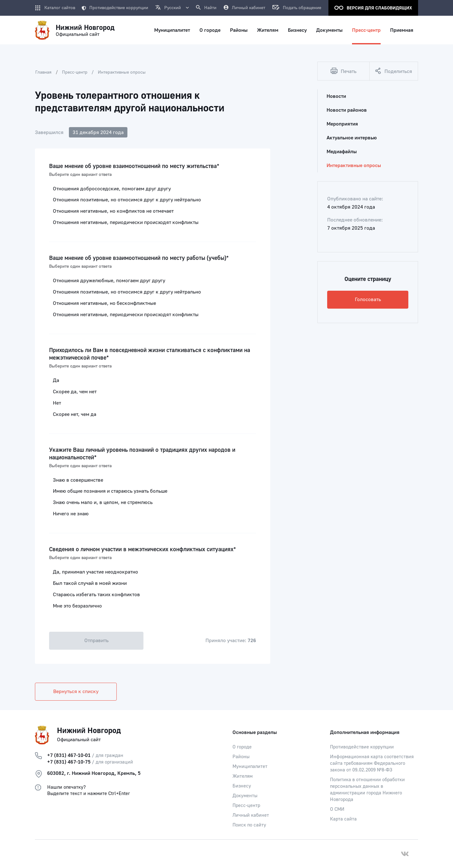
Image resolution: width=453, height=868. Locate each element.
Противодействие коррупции (115, 8)
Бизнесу (242, 786)
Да (56, 380)
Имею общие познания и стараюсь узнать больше (110, 491)
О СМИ (337, 809)
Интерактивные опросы (122, 72)
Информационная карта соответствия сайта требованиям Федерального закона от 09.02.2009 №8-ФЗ (372, 763)
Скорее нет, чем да (75, 414)
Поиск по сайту (249, 825)
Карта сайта (343, 819)
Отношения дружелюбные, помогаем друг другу (109, 281)
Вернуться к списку (76, 692)
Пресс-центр (75, 72)
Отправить (96, 641)
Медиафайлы (342, 152)
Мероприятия (342, 124)
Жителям (243, 776)
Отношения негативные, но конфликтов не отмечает (113, 211)
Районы (241, 757)
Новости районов (347, 110)
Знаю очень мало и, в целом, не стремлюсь (103, 502)
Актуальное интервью (352, 138)
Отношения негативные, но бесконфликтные (104, 303)
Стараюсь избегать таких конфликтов (96, 595)
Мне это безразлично (77, 606)
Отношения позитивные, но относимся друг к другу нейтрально (127, 200)
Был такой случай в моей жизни (90, 583)
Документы (245, 796)
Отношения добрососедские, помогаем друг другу (112, 189)
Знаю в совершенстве (78, 480)
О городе (242, 747)
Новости (336, 96)
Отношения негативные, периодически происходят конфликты (126, 222)
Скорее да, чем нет (75, 392)
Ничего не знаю (71, 514)
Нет (57, 403)
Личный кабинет (251, 815)
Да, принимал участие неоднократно (95, 572)
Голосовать (368, 300)
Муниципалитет (250, 767)
